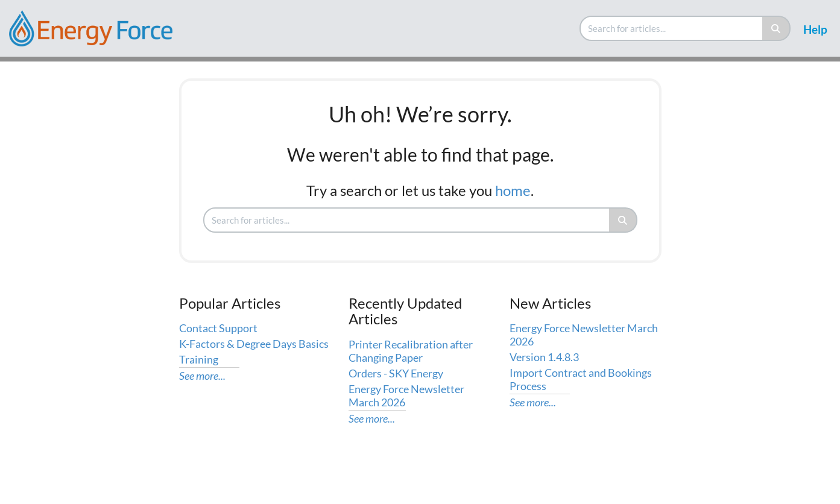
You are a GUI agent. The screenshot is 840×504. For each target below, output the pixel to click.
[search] (672, 28)
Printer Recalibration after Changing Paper (411, 351)
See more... (202, 376)
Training (199, 359)
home (513, 190)
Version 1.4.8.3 (544, 357)
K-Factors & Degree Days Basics (254, 344)
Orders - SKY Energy (396, 373)
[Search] (776, 28)
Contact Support (218, 328)
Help (815, 29)
